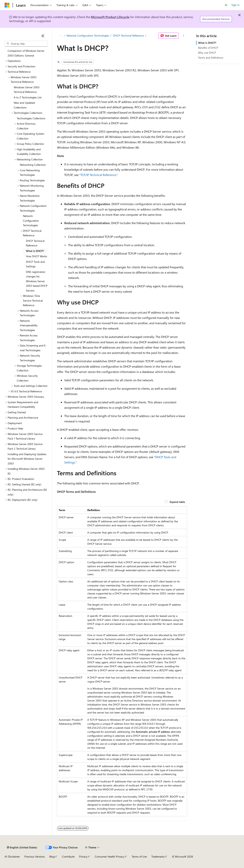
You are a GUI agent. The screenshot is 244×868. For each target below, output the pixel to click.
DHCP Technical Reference (128, 35)
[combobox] (26, 44)
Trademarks (158, 856)
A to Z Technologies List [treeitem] (28, 97)
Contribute (68, 856)
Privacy (83, 856)
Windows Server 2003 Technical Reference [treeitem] (27, 90)
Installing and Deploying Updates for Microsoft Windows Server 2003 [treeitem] (27, 459)
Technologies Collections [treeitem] (31, 118)
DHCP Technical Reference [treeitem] (35, 243)
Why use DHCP (207, 53)
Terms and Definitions (211, 58)
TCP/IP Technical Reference (98, 175)
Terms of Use (139, 856)
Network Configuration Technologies (88, 35)
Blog (52, 856)
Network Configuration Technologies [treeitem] (31, 221)
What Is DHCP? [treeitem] (35, 251)
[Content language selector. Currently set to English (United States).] (22, 847)
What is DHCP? (207, 43)
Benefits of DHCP (208, 48)
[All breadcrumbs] (60, 36)
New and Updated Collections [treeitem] (24, 105)
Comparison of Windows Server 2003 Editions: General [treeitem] (26, 53)
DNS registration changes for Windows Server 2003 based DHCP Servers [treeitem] (37, 281)
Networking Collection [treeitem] (33, 165)
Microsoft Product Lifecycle (110, 17)
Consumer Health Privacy (110, 856)
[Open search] (226, 5)
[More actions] (184, 36)
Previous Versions (35, 856)
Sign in (235, 5)
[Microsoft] (7, 5)
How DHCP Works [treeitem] (37, 256)
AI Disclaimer (12, 856)
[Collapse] (43, 36)
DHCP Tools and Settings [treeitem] (35, 264)
